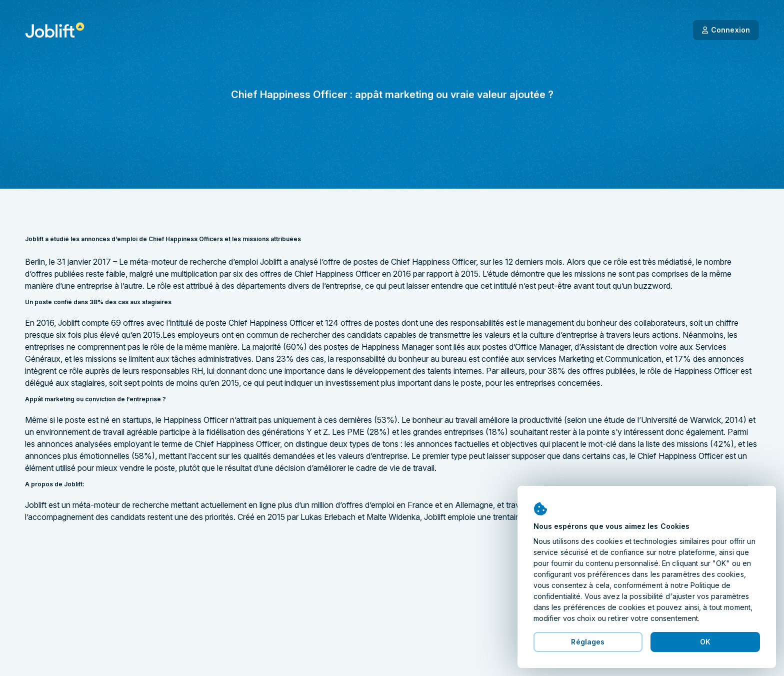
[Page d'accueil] (55, 30)
